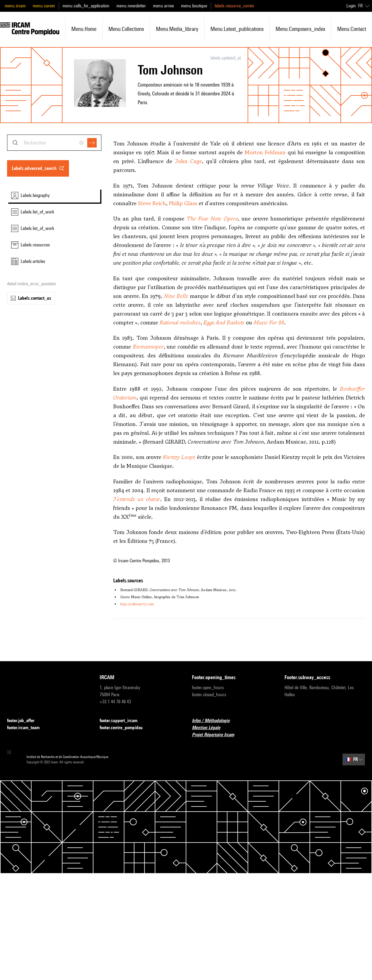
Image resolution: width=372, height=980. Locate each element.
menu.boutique (194, 6)
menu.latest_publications (237, 29)
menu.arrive (163, 6)
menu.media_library (177, 29)
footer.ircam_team (27, 728)
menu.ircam (15, 6)
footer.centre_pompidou (125, 728)
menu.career (44, 6)
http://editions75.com (137, 604)
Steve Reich (152, 203)
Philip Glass (183, 203)
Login (351, 6)
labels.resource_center (234, 6)
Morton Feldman (265, 152)
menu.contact (352, 29)
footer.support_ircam (122, 721)
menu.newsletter (131, 6)
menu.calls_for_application (86, 6)
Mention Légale (210, 728)
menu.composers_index (300, 29)
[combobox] (54, 143)
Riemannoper (148, 347)
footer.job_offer (24, 721)
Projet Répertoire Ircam (217, 735)
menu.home (84, 29)
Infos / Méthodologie (214, 721)
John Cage (188, 161)
